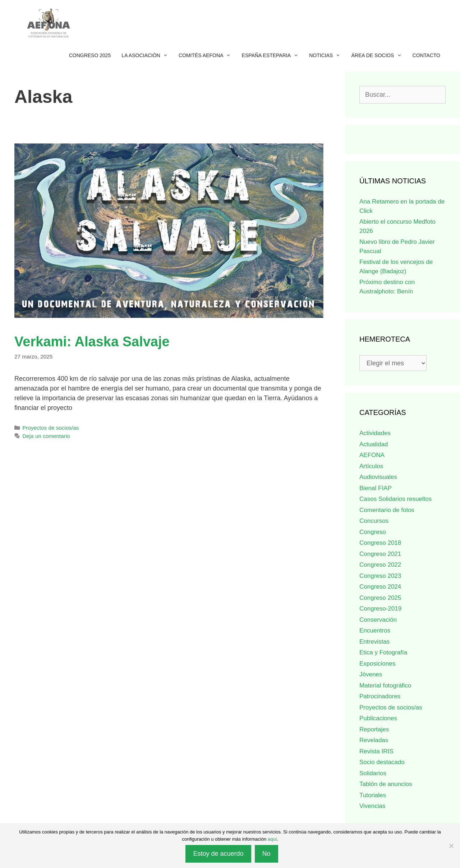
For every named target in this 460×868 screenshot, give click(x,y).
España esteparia (273, 55)
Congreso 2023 (380, 576)
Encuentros (375, 631)
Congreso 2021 (380, 554)
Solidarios (373, 773)
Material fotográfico (385, 686)
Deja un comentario (46, 436)
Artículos (371, 466)
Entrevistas (374, 642)
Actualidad (374, 444)
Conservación (378, 620)
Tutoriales (373, 795)
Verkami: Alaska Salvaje (92, 342)
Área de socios (379, 55)
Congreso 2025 (90, 55)
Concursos (374, 521)
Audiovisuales (378, 477)
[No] (451, 846)
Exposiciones (377, 664)
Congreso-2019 (380, 609)
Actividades (375, 433)
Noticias (327, 55)
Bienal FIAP (376, 488)
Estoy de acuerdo (218, 854)
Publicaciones (378, 718)
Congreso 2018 (380, 543)
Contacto (426, 55)
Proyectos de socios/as (50, 428)
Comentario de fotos (387, 510)
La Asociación (147, 55)
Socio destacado (382, 762)
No (266, 854)
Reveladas (374, 740)
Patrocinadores (380, 696)
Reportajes (374, 729)
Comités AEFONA (208, 55)
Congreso (373, 532)
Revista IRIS (376, 751)
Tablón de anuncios (386, 784)
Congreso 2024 (380, 587)
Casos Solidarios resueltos (395, 499)
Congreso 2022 (380, 565)
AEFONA (372, 455)
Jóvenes (371, 674)
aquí (272, 839)
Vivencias (372, 806)
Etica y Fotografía (383, 652)
